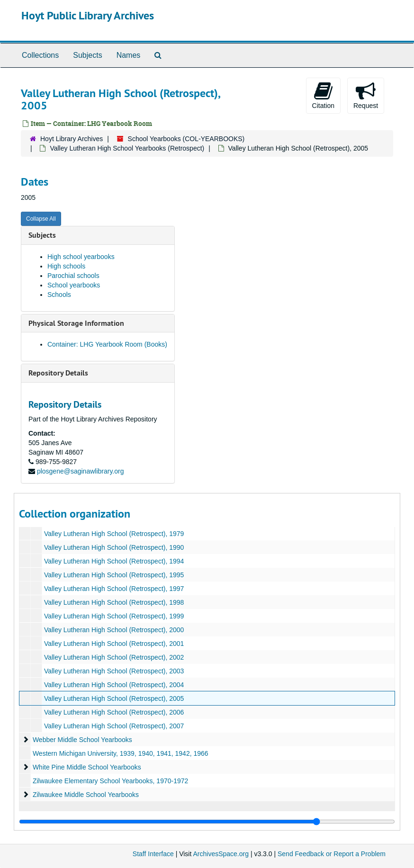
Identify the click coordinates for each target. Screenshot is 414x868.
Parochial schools (73, 276)
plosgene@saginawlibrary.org (81, 471)
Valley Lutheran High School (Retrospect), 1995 (114, 575)
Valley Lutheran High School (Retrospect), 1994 (114, 561)
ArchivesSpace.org (221, 854)
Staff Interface (153, 854)
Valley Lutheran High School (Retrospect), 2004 (114, 685)
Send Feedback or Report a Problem (332, 854)
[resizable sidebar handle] (207, 822)
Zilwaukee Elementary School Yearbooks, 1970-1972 (110, 781)
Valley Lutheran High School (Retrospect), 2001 (114, 644)
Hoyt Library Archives (72, 139)
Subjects (87, 55)
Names (129, 55)
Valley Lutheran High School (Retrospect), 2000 (114, 630)
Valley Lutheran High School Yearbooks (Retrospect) (127, 148)
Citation (323, 95)
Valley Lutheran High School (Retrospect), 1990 (114, 547)
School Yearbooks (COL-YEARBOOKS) (186, 139)
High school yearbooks (81, 257)
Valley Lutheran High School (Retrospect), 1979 (114, 534)
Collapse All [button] (41, 219)
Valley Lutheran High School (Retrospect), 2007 (114, 726)
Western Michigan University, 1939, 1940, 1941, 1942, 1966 (121, 753)
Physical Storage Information (76, 323)
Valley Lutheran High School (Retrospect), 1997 (114, 589)
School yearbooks (74, 285)
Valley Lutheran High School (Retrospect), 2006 (114, 712)
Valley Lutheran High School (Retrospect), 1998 (114, 602)
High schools (66, 266)
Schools (59, 295)
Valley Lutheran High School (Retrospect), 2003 (114, 671)
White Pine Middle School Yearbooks (87, 767)
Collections (40, 55)
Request (366, 95)
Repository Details (58, 373)
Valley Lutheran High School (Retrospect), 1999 (114, 616)
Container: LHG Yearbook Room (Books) (107, 344)
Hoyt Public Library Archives (88, 15)
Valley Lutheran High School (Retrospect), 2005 (114, 698)
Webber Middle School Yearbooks (82, 740)
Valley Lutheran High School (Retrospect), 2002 (114, 657)
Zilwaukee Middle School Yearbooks (86, 795)
